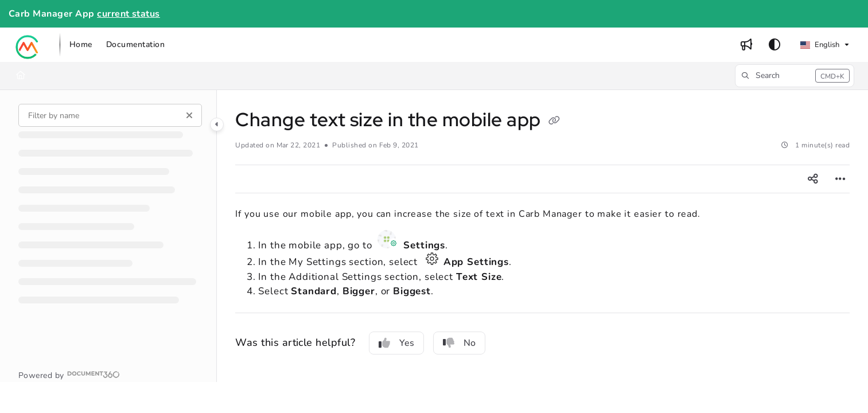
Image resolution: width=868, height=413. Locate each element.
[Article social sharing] (813, 179)
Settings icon (388, 239)
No (459, 343)
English (820, 45)
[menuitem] (81, 45)
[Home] (21, 76)
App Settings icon (432, 259)
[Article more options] (840, 179)
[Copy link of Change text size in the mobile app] (554, 122)
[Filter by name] (110, 115)
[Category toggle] (217, 124)
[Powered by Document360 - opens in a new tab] (69, 375)
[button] (28, 45)
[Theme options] (774, 45)
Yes (396, 343)
